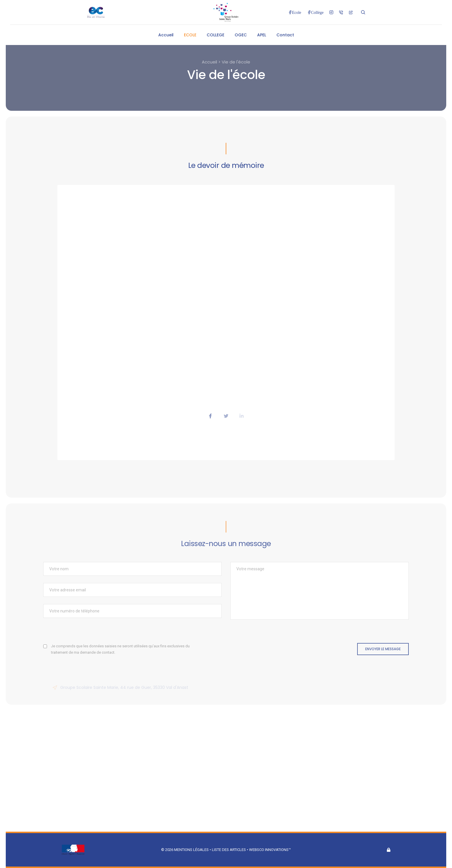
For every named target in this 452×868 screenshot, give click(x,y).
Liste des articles (229, 850)
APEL (262, 35)
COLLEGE (215, 35)
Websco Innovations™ (270, 850)
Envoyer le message (383, 649)
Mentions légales (191, 850)
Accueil (166, 35)
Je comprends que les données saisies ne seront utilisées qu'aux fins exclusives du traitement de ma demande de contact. (120, 649)
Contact (285, 35)
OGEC (241, 35)
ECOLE (190, 35)
